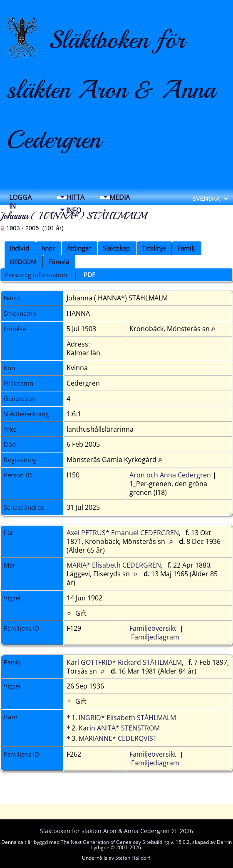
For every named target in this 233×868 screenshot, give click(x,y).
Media (120, 197)
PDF (89, 275)
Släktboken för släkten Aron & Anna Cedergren (111, 90)
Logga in (20, 199)
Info (74, 210)
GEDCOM (23, 262)
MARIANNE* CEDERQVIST (118, 738)
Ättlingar (79, 248)
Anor (48, 248)
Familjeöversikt (153, 628)
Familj (186, 248)
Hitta (75, 197)
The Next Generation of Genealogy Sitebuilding (115, 842)
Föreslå (59, 262)
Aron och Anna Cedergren (170, 475)
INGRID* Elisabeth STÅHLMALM (127, 718)
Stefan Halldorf (133, 858)
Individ (19, 248)
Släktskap (116, 248)
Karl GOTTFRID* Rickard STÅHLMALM (124, 662)
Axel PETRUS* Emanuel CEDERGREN (123, 533)
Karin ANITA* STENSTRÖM (119, 728)
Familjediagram (155, 637)
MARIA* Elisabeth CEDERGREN (114, 565)
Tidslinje (154, 248)
